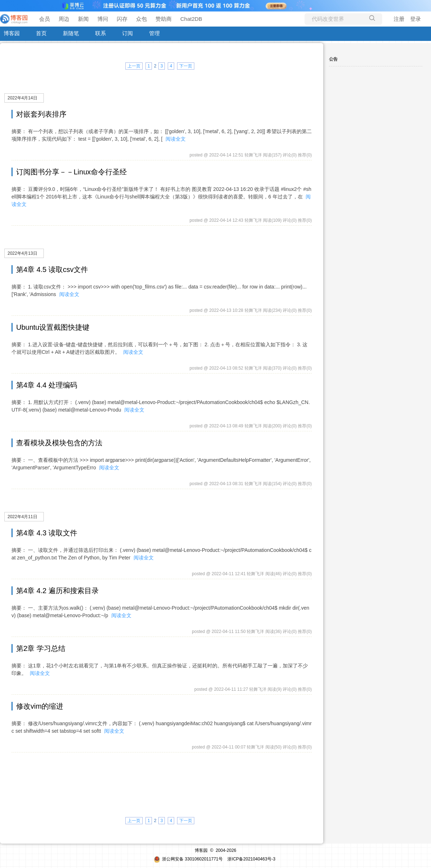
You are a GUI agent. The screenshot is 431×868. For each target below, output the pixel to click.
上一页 (134, 66)
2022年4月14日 (22, 98)
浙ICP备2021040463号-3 (251, 859)
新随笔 (71, 33)
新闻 (83, 19)
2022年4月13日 (22, 253)
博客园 (12, 33)
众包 (142, 19)
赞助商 (164, 19)
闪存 (122, 19)
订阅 (128, 33)
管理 (154, 33)
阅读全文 (176, 139)
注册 (399, 19)
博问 (103, 19)
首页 (41, 33)
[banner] (14, 19)
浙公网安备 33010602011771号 (188, 859)
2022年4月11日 (22, 517)
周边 (64, 19)
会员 (45, 19)
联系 (101, 33)
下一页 (186, 66)
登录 (416, 19)
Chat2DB (191, 19)
